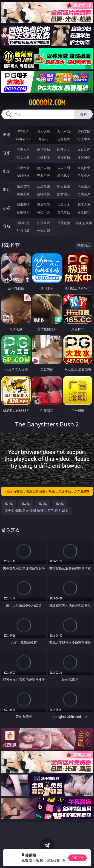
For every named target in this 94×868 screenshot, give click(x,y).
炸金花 (43, 139)
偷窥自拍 (23, 186)
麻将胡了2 (23, 139)
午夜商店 (43, 223)
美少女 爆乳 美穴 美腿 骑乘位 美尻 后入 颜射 (36, 511)
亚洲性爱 (23, 168)
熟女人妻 (23, 157)
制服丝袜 (23, 176)
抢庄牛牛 (84, 139)
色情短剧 (43, 231)
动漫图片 (84, 186)
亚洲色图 (43, 186)
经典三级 (43, 176)
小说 (7, 208)
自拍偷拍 (43, 150)
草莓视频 (64, 223)
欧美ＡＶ (64, 150)
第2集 (26, 504)
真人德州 (43, 131)
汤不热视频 (84, 223)
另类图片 (84, 194)
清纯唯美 (43, 194)
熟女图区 (64, 194)
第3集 (43, 504)
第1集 (9, 504)
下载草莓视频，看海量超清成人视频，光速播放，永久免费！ (47, 491)
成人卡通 (64, 168)
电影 (7, 171)
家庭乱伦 (43, 205)
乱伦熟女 (64, 176)
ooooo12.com (47, 103)
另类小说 (43, 212)
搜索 (83, 114)
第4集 (60, 504)
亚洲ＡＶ (23, 150)
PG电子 (23, 131)
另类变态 (84, 176)
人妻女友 (64, 205)
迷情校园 (23, 212)
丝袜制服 (43, 157)
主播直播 (64, 157)
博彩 (7, 135)
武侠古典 (84, 205)
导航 (7, 226)
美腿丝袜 (23, 194)
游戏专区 (84, 131)
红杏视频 (23, 231)
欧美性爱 (84, 168)
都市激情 (23, 205)
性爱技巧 (84, 212)
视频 (7, 153)
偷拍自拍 (43, 168)
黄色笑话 (64, 212)
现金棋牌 (64, 139)
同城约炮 (23, 223)
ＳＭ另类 (84, 157)
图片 (7, 190)
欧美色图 (64, 186)
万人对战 (64, 131)
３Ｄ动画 (84, 150)
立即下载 (77, 858)
